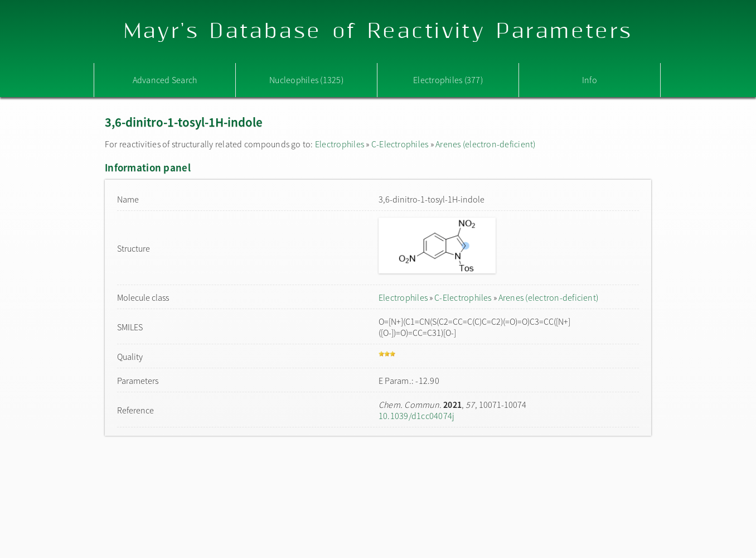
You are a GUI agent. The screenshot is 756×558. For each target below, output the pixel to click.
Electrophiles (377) (448, 80)
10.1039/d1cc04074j (416, 416)
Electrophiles (340, 144)
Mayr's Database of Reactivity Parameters (378, 32)
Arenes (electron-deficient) (485, 144)
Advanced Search (165, 80)
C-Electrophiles (400, 144)
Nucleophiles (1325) (306, 80)
